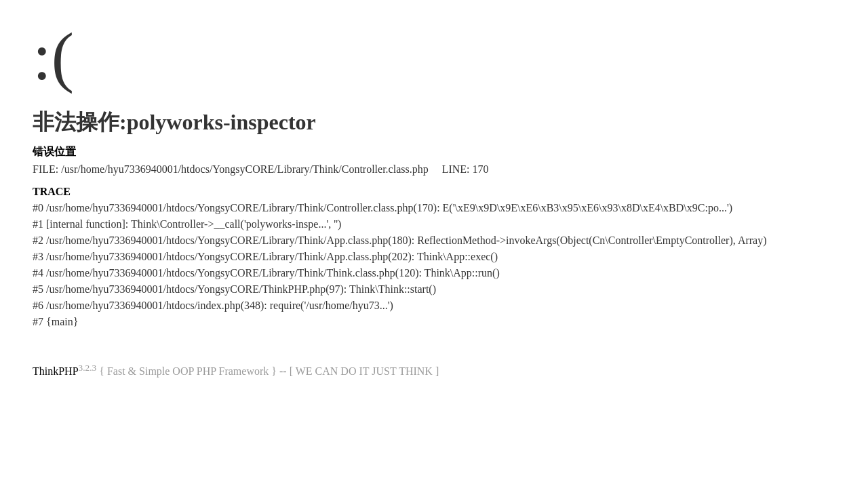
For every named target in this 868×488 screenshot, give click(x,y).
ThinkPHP (56, 371)
